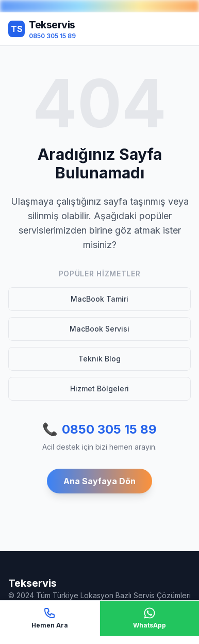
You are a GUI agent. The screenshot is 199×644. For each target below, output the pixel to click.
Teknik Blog (100, 359)
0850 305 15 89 (100, 430)
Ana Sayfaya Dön (100, 481)
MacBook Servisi (100, 329)
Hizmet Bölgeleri (100, 389)
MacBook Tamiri (100, 299)
